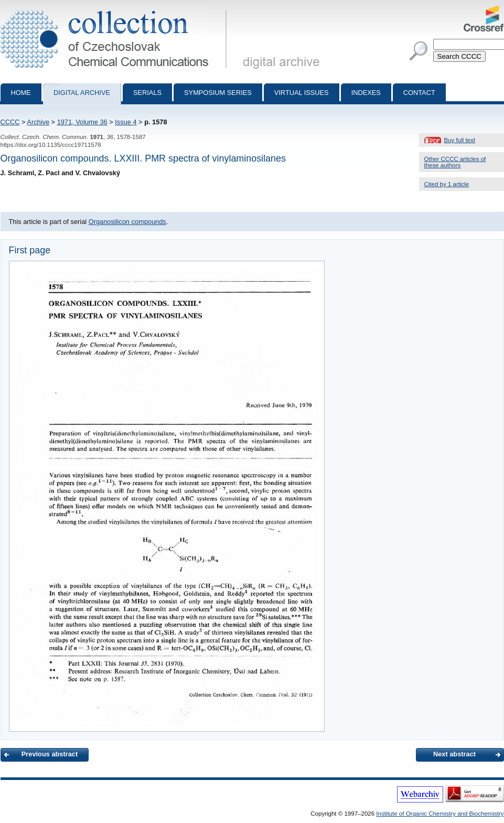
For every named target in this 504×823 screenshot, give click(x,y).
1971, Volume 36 (82, 122)
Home (21, 93)
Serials (147, 93)
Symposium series (218, 93)
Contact (419, 93)
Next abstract (454, 754)
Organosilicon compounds (127, 222)
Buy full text (460, 140)
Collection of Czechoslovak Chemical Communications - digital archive (116, 9)
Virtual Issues (302, 93)
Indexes (366, 93)
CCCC (10, 122)
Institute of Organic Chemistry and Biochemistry (440, 814)
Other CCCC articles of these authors (455, 162)
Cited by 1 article (447, 184)
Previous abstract (50, 754)
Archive (38, 122)
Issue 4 (126, 122)
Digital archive (82, 93)
